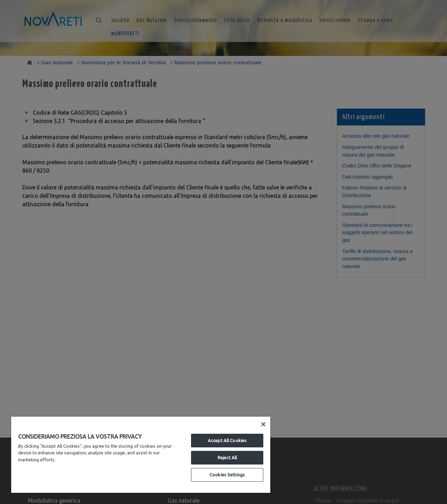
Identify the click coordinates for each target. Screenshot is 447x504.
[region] (141, 455)
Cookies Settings (227, 475)
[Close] (263, 424)
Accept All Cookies (227, 440)
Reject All (227, 458)
